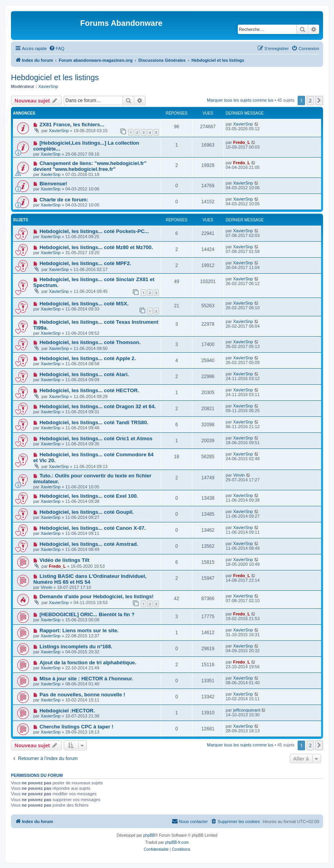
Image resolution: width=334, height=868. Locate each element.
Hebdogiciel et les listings (55, 77)
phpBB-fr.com (177, 842)
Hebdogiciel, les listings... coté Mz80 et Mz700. (96, 247)
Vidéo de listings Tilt (65, 560)
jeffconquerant (247, 710)
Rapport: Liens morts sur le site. (79, 630)
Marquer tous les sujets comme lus (240, 100)
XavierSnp (48, 86)
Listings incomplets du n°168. (76, 647)
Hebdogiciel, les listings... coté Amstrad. (89, 544)
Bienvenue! (53, 184)
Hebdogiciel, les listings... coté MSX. (84, 304)
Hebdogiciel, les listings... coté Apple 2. (88, 358)
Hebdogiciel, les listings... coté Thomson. (90, 342)
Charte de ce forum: (64, 200)
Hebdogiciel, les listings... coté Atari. (84, 374)
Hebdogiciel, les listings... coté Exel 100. (89, 496)
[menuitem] (57, 48)
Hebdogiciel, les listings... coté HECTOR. (89, 390)
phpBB (149, 835)
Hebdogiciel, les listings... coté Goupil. (87, 512)
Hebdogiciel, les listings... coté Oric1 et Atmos (96, 438)
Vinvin (239, 475)
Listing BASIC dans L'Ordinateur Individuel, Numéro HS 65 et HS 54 (90, 579)
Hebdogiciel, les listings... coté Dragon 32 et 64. (98, 406)
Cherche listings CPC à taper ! (76, 727)
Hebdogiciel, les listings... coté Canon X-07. (93, 528)
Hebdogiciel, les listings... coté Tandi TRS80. (94, 422)
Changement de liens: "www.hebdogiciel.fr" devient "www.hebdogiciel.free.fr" (90, 166)
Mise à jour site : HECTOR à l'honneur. (86, 679)
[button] (319, 100)
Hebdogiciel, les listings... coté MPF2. (85, 263)
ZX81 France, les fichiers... (72, 125)
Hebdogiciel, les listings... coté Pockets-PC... (94, 231)
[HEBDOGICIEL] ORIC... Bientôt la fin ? (87, 614)
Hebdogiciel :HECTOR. (67, 711)
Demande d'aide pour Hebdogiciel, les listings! (97, 596)
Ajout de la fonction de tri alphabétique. (88, 663)
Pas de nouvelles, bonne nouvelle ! (82, 695)
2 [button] (310, 100)
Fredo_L (242, 142)
